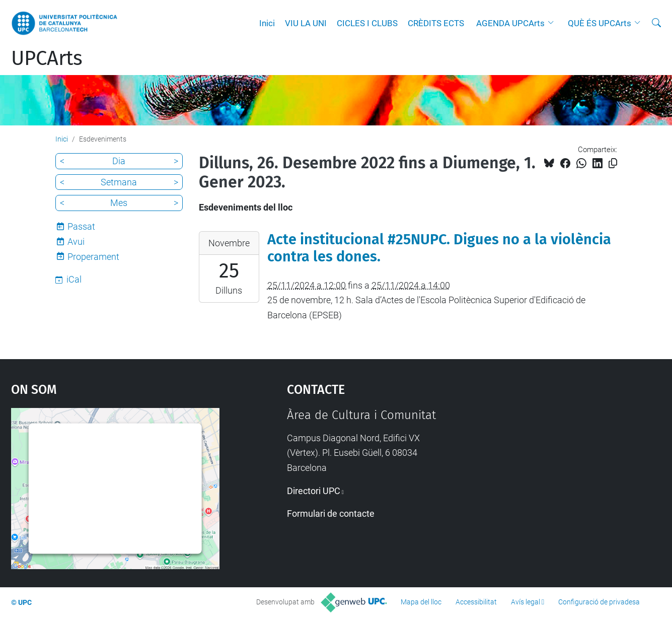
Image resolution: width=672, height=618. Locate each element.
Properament (93, 257)
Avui (76, 242)
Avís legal (526, 602)
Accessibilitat (476, 602)
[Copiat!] (613, 163)
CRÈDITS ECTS (436, 23)
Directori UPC (314, 491)
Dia (119, 161)
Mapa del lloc (421, 602)
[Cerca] (656, 23)
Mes (119, 203)
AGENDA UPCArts (510, 23)
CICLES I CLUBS (367, 23)
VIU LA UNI (306, 23)
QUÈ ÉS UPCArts (600, 23)
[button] (553, 23)
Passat (81, 226)
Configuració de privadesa (599, 602)
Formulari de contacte (331, 513)
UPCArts (47, 58)
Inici (267, 23)
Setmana (119, 182)
